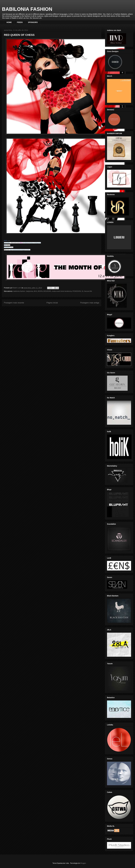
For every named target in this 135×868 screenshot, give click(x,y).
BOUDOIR (47, 291)
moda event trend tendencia (62, 291)
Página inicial (52, 303)
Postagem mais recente (14, 303)
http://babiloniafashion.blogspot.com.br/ (20, 250)
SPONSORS (33, 22)
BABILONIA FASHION (27, 9)
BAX (35, 291)
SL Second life (87, 291)
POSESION (77, 291)
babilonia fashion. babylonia (23, 291)
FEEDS (20, 22)
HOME (9, 22)
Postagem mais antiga (90, 303)
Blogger (83, 863)
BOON (40, 291)
